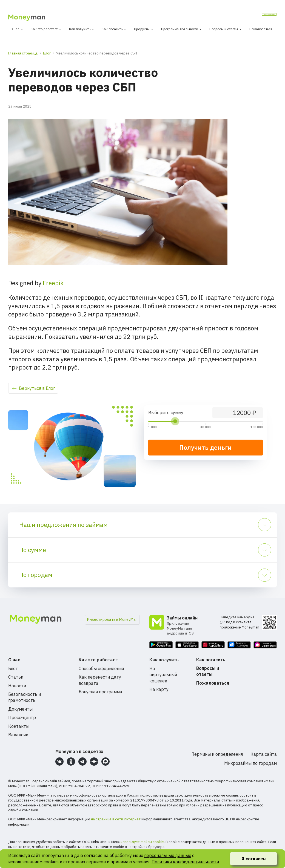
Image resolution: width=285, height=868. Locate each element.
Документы (20, 709)
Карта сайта (264, 754)
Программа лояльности (180, 29)
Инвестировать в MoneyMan (112, 619)
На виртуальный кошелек (163, 675)
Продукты (142, 29)
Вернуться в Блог (37, 388)
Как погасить (112, 29)
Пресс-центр (22, 717)
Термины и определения (217, 754)
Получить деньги (205, 447)
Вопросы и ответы (224, 29)
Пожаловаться (261, 29)
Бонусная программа (100, 692)
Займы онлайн (182, 618)
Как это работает (44, 29)
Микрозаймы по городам (250, 763)
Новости (17, 686)
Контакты (19, 726)
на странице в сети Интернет (116, 819)
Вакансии (18, 735)
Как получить (80, 29)
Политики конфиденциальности (185, 862)
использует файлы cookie (142, 842)
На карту (159, 689)
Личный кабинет (255, 16)
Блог (13, 668)
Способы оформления (101, 668)
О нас (15, 29)
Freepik (53, 283)
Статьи (16, 677)
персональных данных (168, 855)
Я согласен (254, 859)
